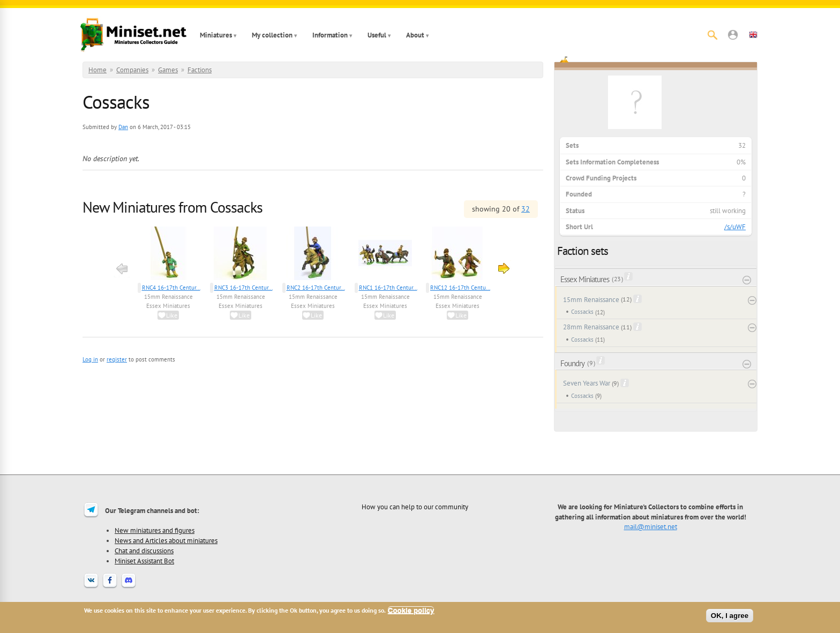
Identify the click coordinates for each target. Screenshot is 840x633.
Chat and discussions (144, 551)
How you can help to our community (415, 507)
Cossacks (582, 312)
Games (168, 70)
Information (330, 35)
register (117, 359)
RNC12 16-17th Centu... (460, 288)
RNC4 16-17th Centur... (171, 288)
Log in (90, 359)
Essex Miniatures (168, 306)
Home (97, 70)
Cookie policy (411, 610)
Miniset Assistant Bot (144, 561)
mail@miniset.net (651, 526)
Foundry (572, 363)
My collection (272, 35)
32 (526, 209)
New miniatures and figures (155, 530)
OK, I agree (730, 616)
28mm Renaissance (591, 327)
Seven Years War (587, 383)
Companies (132, 70)
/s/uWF (735, 227)
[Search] (712, 35)
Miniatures (216, 35)
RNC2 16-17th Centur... (316, 288)
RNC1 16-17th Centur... (388, 288)
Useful (377, 35)
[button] (733, 35)
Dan (123, 127)
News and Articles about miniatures (166, 540)
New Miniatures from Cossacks (172, 207)
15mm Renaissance (168, 297)
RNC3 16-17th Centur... (243, 288)
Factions (200, 70)
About (415, 35)
